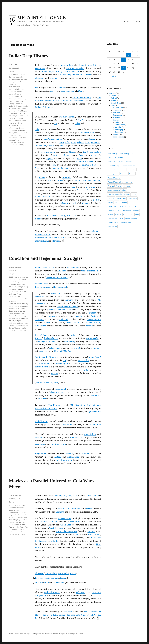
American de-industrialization (49, 238)
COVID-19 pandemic (116, 162)
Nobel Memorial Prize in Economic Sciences (18, 123)
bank (134, 154)
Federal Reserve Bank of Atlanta (120, 182)
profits (53, 165)
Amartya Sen (67, 65)
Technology (119, 132)
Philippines (43, 341)
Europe (60, 180)
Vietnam (52, 341)
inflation (111, 198)
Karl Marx (13, 108)
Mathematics (118, 118)
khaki (88, 142)
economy (122, 170)
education (68, 460)
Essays (11, 71)
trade (121, 218)
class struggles (68, 91)
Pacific (93, 316)
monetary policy (114, 210)
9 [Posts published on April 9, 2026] (124, 60)
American (62, 271)
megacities (67, 177)
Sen (37, 88)
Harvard (82, 65)
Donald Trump (114, 166)
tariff (137, 214)
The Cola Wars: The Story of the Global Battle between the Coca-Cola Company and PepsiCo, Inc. (68, 615)
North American (15, 313)
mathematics (131, 206)
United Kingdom (15, 326)
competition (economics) (18, 512)
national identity (65, 310)
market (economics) (116, 206)
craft (93, 187)
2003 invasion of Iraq (17, 277)
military (38, 219)
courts (63, 444)
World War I (23, 330)
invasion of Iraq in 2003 (57, 277)
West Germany (56, 528)
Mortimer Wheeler (75, 68)
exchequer (94, 165)
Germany (39, 437)
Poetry (113, 101)
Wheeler (75, 72)
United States (57, 293)
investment (132, 198)
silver (88, 190)
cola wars (81, 592)
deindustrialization (16, 89)
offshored (56, 241)
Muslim (58, 351)
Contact (136, 21)
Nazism (90, 509)
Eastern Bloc (63, 573)
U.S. (99, 300)
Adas (86, 370)
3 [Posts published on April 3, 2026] (128, 55)
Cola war (39, 583)
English (92, 139)
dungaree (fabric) (16, 91)
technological (72, 306)
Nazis (47, 578)
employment (113, 174)
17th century (14, 75)
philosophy (127, 210)
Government (118, 115)
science (118, 214)
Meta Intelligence (42, 18)
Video (113, 105)
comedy (58, 496)
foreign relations (51, 338)
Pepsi (58, 583)
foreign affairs (62, 364)
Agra (37, 168)
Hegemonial (41, 454)
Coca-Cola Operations (67, 531)
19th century (113, 154)
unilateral (64, 319)
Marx (81, 91)
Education (117, 113)
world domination (90, 271)
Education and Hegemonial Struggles (46, 258)
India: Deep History (29, 56)
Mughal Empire (15, 121)
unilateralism (83, 360)
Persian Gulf (70, 341)
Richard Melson (15, 65)
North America (92, 338)
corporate (96, 592)
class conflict (22, 279)
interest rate (121, 198)
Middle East (66, 351)
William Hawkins (68, 117)
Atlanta (55, 541)
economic (69, 300)
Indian (78, 123)
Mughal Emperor (60, 168)
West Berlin (63, 509)
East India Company (82, 97)
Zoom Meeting (118, 137)
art (87, 187)
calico (68, 142)
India (88, 75)
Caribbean (39, 319)
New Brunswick (60, 287)
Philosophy (119, 130)
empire (79, 316)
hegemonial (60, 389)
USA (63, 583)
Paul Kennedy (55, 405)
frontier (38, 367)
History (12, 104)
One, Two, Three (70, 496)
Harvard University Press (47, 382)
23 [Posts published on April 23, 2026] (124, 68)
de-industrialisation (62, 155)
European (81, 190)
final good (22, 99)
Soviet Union (94, 534)
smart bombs (73, 323)
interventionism (94, 319)
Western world (126, 222)
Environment (120, 125)
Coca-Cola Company (48, 522)
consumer (119, 158)
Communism (76, 509)
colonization (55, 348)
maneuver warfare (21, 306)
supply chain (128, 214)
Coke (77, 534)
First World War (77, 437)
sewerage (54, 78)
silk (75, 203)
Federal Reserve (114, 178)
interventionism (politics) (18, 304)
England (49, 158)
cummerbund (41, 145)
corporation (13, 515)
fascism (64, 578)
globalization (95, 412)
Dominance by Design (44, 268)
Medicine (118, 127)
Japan (110, 202)
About (126, 21)
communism (14, 510)
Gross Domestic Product (117, 190)
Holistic (59, 460)
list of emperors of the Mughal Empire (18, 111)
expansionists (41, 303)
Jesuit (77, 180)
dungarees (96, 142)
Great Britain (90, 434)
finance (111, 186)
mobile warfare (93, 323)
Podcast (114, 98)
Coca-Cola (13, 508)
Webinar (116, 135)
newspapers (95, 395)
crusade (77, 348)
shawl (74, 142)
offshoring (13, 128)
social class (23, 133)
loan (117, 202)
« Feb (114, 76)
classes (53, 91)
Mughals (85, 203)
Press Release (116, 103)
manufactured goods (85, 162)
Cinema (114, 96)
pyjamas (81, 142)
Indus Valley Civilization (71, 75)
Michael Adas (73, 268)
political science (52, 592)
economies (40, 444)
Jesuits (25, 106)
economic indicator (129, 166)
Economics (117, 110)
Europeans (71, 216)
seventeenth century (56, 216)
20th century (124, 154)
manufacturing (87, 132)
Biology (118, 122)
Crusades (12, 284)
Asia (49, 180)
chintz (61, 142)
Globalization (41, 421)
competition (41, 595)
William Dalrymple (44, 107)
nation (45, 367)
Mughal (86, 165)
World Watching (117, 108)
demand (129, 162)
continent (52, 316)
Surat (80, 120)
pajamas (21, 128)
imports (94, 155)
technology (112, 218)
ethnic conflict (14, 517)
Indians (92, 313)
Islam (11, 306)
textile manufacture (92, 152)
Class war (39, 573)
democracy (44, 351)
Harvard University (16, 101)
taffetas (51, 145)
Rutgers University (44, 287)
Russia (73, 573)
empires (86, 454)
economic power (48, 152)
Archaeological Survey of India (56, 72)
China (110, 158)
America (52, 310)
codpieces (64, 203)
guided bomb (14, 292)
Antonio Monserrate (91, 180)
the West (96, 200)
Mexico (72, 152)
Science (116, 120)
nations (70, 454)
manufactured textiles (52, 139)
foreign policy (23, 287)
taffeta (16, 135)
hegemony (13, 296)
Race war (39, 578)
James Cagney (92, 496)
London (91, 531)
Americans (39, 297)
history (62, 88)
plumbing (40, 78)
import (18, 104)
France (119, 186)
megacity (13, 118)
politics (56, 444)
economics (13, 287)
